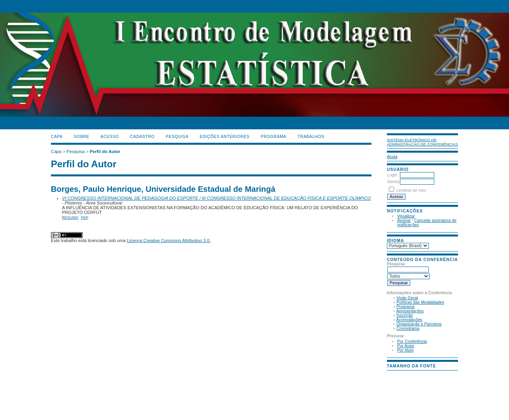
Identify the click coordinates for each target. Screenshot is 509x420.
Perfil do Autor (105, 151)
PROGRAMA (274, 137)
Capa (57, 137)
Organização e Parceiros (419, 324)
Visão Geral (407, 298)
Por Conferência (412, 341)
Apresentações (410, 311)
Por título (405, 350)
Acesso (109, 137)
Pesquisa (177, 137)
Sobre (82, 137)
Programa (405, 307)
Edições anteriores (224, 137)
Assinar (404, 220)
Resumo (70, 217)
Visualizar (406, 216)
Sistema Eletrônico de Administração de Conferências (422, 142)
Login (392, 175)
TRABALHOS (311, 137)
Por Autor (406, 346)
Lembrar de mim (411, 190)
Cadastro (142, 137)
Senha (393, 182)
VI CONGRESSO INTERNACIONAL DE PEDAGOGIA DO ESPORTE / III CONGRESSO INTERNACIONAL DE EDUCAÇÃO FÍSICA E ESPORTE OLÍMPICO (217, 198)
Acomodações (409, 320)
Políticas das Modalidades (420, 302)
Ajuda (392, 157)
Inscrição (405, 315)
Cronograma (408, 328)
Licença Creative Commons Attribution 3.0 (169, 240)
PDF (85, 217)
